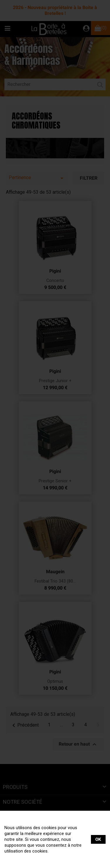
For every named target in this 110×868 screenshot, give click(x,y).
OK (98, 839)
